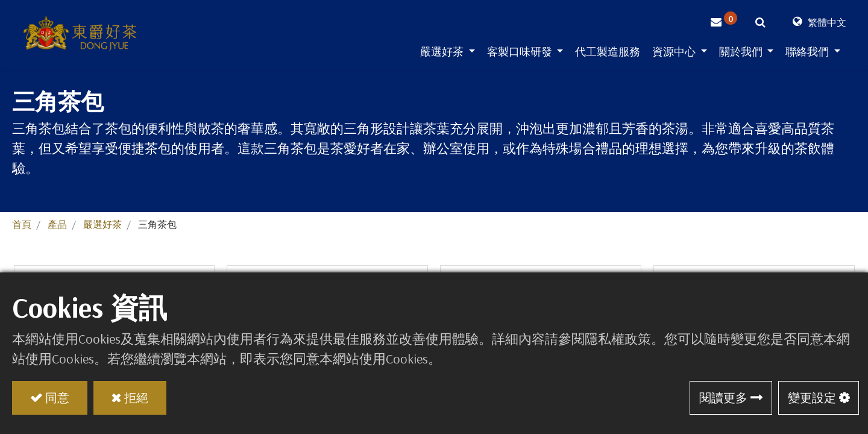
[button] (760, 24)
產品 (57, 224)
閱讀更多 (723, 398)
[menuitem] (608, 54)
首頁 (22, 224)
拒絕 (136, 398)
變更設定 (812, 398)
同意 (57, 398)
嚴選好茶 (102, 224)
